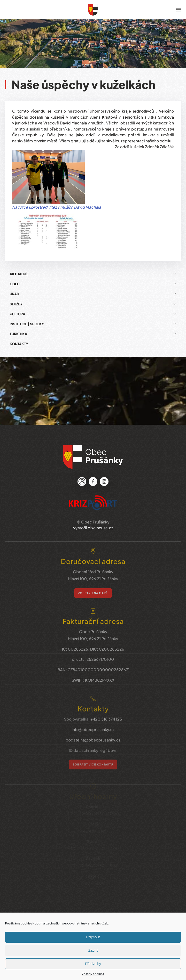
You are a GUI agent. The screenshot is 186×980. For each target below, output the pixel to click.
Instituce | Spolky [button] (93, 320)
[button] (179, 10)
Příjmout (93, 937)
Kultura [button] (93, 310)
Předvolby (93, 964)
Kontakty (19, 340)
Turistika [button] (93, 330)
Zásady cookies (93, 974)
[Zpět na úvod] (93, 10)
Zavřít (93, 950)
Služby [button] (93, 301)
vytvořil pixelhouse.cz (93, 521)
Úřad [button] (93, 290)
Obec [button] (93, 280)
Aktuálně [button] (93, 270)
